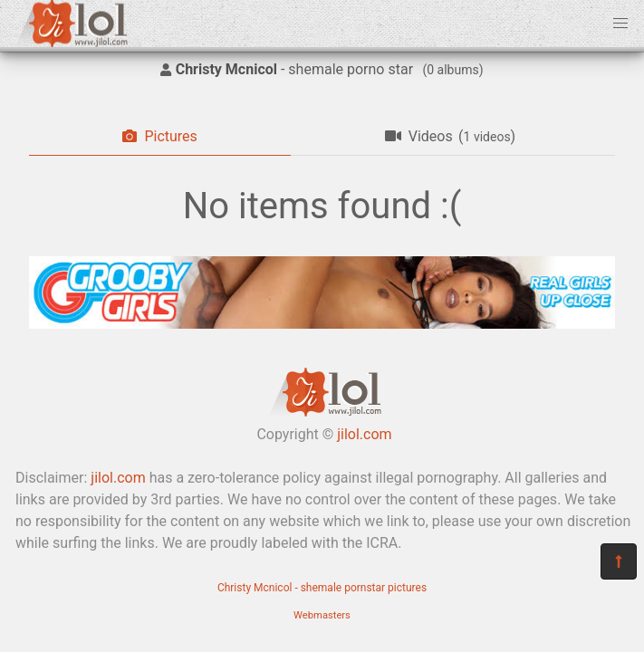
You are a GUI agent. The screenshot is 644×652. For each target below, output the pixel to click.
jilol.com (364, 434)
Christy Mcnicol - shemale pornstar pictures (322, 588)
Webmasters (322, 615)
